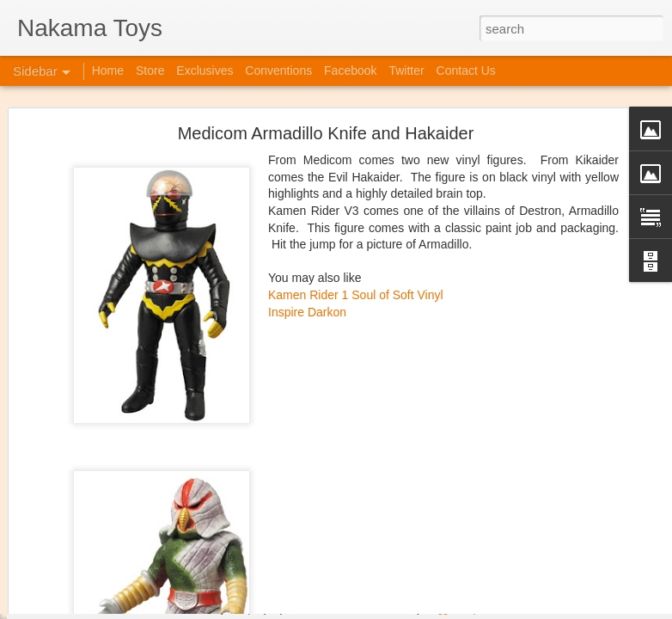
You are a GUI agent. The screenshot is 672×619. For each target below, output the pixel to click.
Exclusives (205, 70)
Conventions (278, 70)
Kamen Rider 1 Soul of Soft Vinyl (356, 113)
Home (108, 70)
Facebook (350, 70)
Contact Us (466, 70)
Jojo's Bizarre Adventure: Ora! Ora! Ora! (133, 569)
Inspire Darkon (307, 129)
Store (150, 70)
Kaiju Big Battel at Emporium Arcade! (127, 530)
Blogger (440, 610)
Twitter (406, 70)
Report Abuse (490, 610)
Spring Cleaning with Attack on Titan (125, 453)
